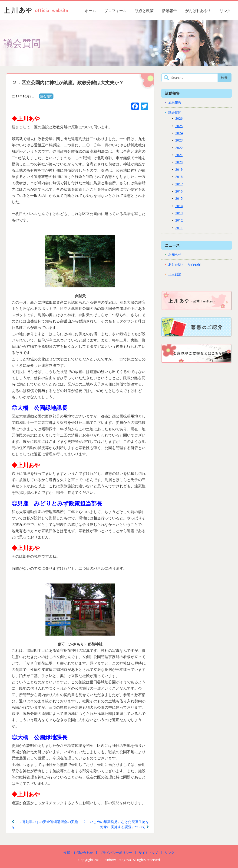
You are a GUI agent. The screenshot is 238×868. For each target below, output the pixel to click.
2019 (179, 169)
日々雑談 (175, 274)
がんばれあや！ (198, 11)
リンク (225, 11)
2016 (179, 191)
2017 (179, 184)
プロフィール (116, 11)
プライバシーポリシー (116, 853)
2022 (179, 148)
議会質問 (46, 96)
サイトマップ (148, 853)
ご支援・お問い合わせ (77, 853)
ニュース (172, 245)
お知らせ (175, 254)
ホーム (90, 11)
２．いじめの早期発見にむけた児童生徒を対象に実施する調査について (116, 824)
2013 (179, 213)
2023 (179, 140)
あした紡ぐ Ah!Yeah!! (185, 264)
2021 (179, 155)
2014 (179, 206)
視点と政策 (144, 11)
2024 (179, 133)
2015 (179, 198)
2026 (179, 118)
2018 (179, 177)
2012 (179, 220)
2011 (179, 228)
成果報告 (175, 102)
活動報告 (169, 11)
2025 (179, 126)
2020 (179, 162)
